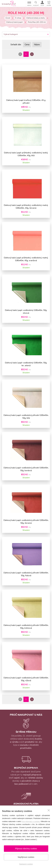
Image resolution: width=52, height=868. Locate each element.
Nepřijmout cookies (26, 857)
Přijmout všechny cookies (26, 849)
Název (37, 45)
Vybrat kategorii (11, 34)
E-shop (18, 18)
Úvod (8, 18)
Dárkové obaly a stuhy (36, 18)
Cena (27, 45)
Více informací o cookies (31, 821)
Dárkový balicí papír (15, 22)
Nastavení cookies (26, 864)
